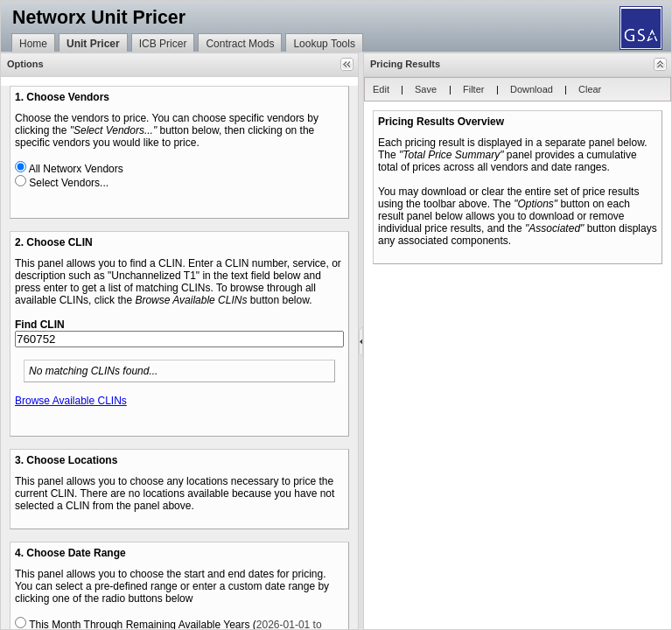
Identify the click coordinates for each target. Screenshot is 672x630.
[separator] (361, 341)
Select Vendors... (69, 183)
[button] (347, 64)
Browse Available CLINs (71, 401)
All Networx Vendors (76, 169)
